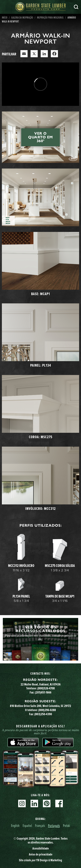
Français (40, 825)
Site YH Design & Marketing (40, 860)
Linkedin (34, 803)
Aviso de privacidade (41, 854)
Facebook (59, 803)
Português (54, 825)
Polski (66, 825)
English (15, 825)
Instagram (22, 803)
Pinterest (47, 803)
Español (27, 825)
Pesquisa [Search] (76, 7)
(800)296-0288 (47, 710)
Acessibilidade (41, 848)
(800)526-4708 (46, 688)
